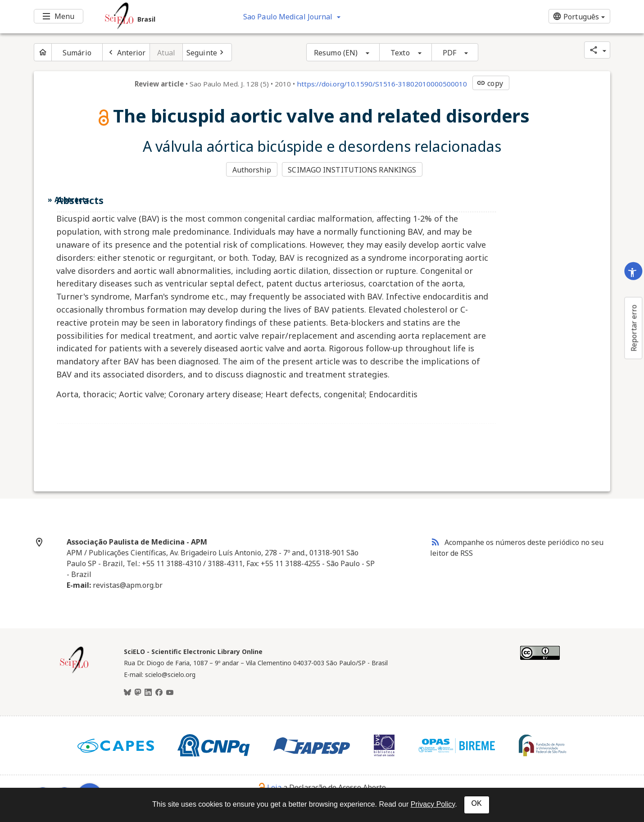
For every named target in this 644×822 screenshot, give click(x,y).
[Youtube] (170, 693)
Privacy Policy (433, 804)
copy (490, 83)
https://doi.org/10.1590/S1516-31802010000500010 (382, 84)
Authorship (252, 170)
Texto (400, 53)
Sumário (77, 53)
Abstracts (72, 200)
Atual (166, 53)
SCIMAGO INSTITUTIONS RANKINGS (352, 170)
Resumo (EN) (336, 53)
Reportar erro (634, 328)
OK (477, 803)
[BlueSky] (127, 693)
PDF (449, 53)
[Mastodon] (138, 693)
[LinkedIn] (148, 693)
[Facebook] (159, 693)
